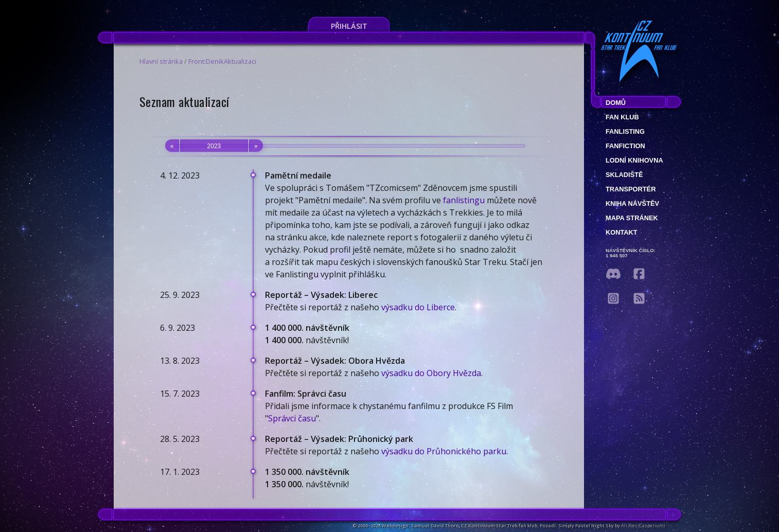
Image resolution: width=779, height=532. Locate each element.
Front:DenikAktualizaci (222, 61)
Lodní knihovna (634, 160)
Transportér (631, 189)
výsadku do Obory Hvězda (431, 373)
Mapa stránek (632, 218)
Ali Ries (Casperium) (643, 526)
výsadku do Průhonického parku (444, 451)
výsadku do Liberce (418, 307)
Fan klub (622, 117)
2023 (214, 146)
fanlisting (625, 131)
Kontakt (622, 232)
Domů (616, 103)
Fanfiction (625, 146)
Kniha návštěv (632, 203)
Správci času (292, 418)
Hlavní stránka (161, 61)
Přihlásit (349, 26)
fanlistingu (464, 200)
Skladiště (624, 175)
